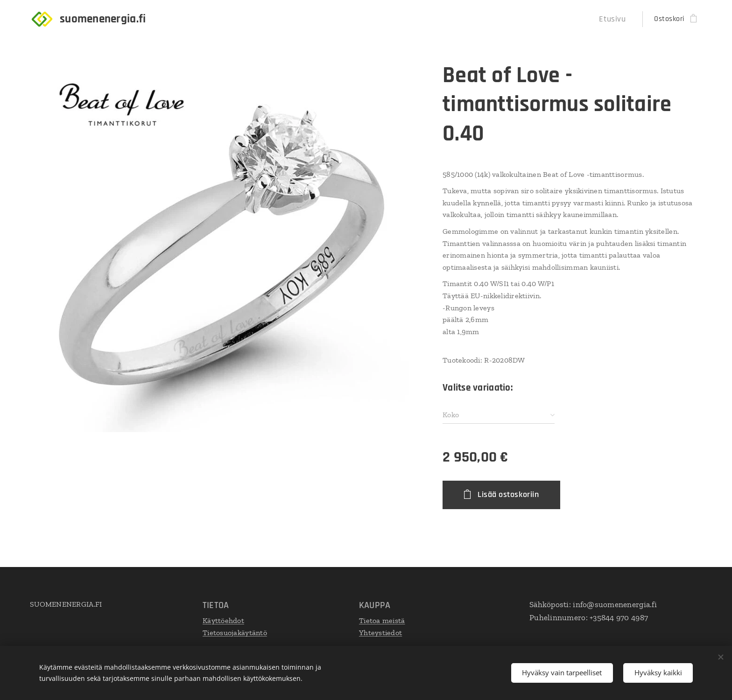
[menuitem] (616, 19)
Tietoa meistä (382, 620)
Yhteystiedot (380, 633)
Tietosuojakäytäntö (235, 633)
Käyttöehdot (223, 620)
